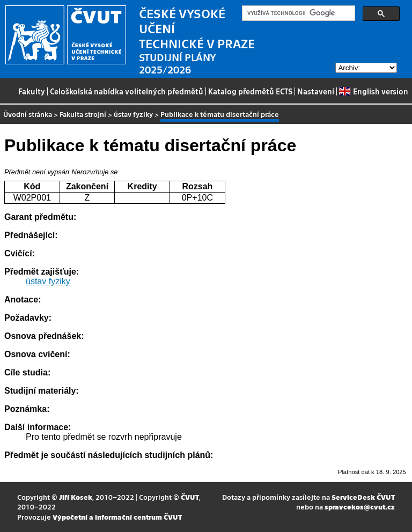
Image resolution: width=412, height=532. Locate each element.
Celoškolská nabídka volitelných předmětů (127, 91)
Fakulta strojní (83, 114)
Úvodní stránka (28, 114)
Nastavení (316, 91)
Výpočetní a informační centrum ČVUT (117, 517)
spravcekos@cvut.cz (360, 507)
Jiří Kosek (76, 497)
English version (373, 91)
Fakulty (32, 91)
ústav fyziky (133, 114)
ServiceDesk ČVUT (363, 497)
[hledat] (297, 13)
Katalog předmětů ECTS (250, 91)
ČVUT (190, 497)
